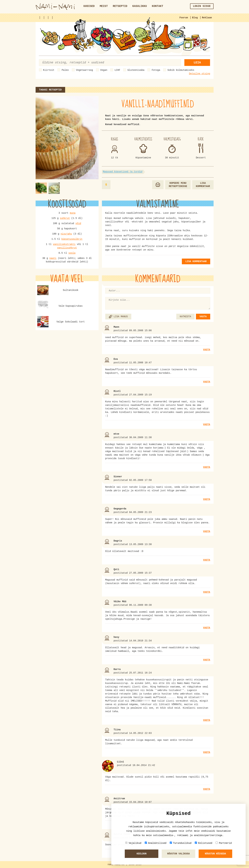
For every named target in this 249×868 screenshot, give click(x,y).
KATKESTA (185, 317)
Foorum (184, 18)
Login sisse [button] (202, 6)
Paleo (65, 70)
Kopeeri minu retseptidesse (178, 185)
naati (53, 258)
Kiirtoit (49, 70)
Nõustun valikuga (178, 854)
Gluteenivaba (136, 70)
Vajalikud (133, 843)
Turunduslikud (181, 843)
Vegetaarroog (85, 70)
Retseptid (120, 6)
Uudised (89, 6)
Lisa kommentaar (203, 185)
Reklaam (207, 18)
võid (78, 223)
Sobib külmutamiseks (181, 70)
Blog (195, 18)
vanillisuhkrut (67, 248)
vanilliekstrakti (64, 244)
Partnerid (224, 843)
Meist (104, 6)
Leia (197, 63)
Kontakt (158, 6)
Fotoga (156, 70)
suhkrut (65, 218)
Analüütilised (156, 843)
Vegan (104, 70)
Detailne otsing (199, 74)
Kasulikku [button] (140, 6)
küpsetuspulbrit (72, 239)
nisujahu (66, 234)
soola (72, 253)
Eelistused (203, 843)
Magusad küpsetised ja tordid (123, 172)
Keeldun (142, 854)
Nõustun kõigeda (215, 854)
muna (73, 213)
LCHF (117, 70)
